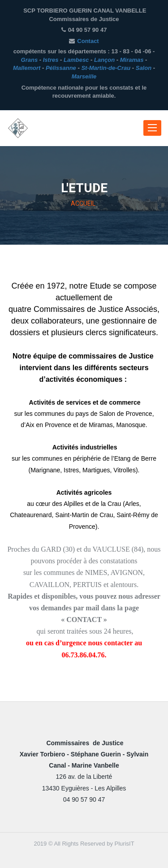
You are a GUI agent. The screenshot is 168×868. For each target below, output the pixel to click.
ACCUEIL (83, 204)
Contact (88, 41)
